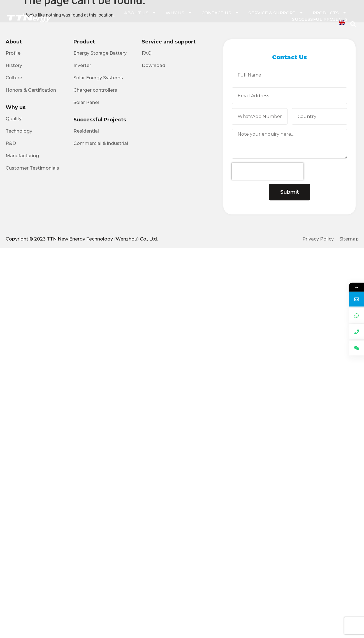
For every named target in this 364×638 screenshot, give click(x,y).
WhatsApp (346, 330)
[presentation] (268, 171)
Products (330, 13)
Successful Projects (320, 19)
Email (346, 314)
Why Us (179, 13)
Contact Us (221, 13)
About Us (141, 13)
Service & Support (276, 13)
